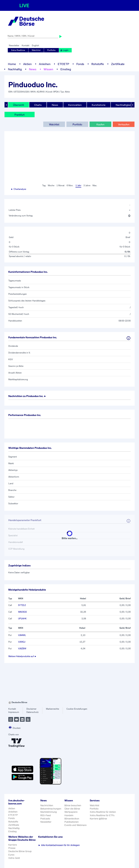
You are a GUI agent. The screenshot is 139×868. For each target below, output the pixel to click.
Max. (95, 185)
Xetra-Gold (14, 858)
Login (64, 50)
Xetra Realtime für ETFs (102, 815)
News (33, 69)
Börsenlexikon (72, 819)
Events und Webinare (75, 825)
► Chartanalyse (18, 189)
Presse (12, 848)
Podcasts (45, 819)
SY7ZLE (22, 605)
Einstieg (66, 69)
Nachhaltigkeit (124, 105)
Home (12, 64)
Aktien (27, 64)
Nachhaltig (15, 69)
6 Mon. (70, 185)
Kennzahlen (75, 105)
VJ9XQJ (22, 642)
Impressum (14, 712)
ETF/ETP (63, 64)
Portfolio (51, 50)
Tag (44, 185)
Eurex (11, 855)
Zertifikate (118, 64)
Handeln (69, 815)
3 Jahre (87, 185)
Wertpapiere (71, 812)
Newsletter (14, 45)
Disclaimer (31, 709)
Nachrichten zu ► (27, 396)
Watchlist (36, 50)
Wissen (48, 69)
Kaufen (100, 124)
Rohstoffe (98, 64)
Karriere (13, 845)
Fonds (80, 64)
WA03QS (22, 612)
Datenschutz (32, 712)
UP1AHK (22, 618)
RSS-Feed (46, 815)
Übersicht (19, 105)
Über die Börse (72, 809)
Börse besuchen (73, 805)
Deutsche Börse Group (20, 851)
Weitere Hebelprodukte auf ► (22, 656)
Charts (38, 105)
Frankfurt (20, 115)
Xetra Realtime (18, 50)
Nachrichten (47, 805)
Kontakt (26, 45)
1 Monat (60, 185)
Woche (51, 185)
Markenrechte (52, 709)
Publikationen (71, 822)
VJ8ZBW (22, 648)
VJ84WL (22, 635)
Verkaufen (124, 124)
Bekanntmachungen (51, 809)
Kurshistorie (99, 105)
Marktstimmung (49, 812)
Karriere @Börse (98, 819)
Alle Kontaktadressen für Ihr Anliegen (59, 845)
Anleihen (45, 64)
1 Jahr (78, 185)
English (35, 45)
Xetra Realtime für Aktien (103, 812)
